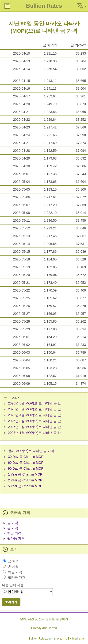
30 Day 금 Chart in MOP (26, 457)
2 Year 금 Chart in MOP (25, 480)
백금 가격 (14, 533)
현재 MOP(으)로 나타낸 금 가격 (31, 451)
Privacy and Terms (44, 628)
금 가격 (13, 523)
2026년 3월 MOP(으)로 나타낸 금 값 (34, 421)
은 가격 (13, 528)
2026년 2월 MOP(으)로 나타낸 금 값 (34, 427)
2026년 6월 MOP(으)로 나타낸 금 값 (34, 403)
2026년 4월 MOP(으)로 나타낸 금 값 (34, 415)
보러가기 (11, 602)
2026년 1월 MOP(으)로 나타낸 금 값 (34, 433)
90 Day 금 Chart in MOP (26, 468)
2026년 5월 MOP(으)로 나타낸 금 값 (34, 409)
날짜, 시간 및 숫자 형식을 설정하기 (44, 619)
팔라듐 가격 (16, 538)
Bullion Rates (44, 6)
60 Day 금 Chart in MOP (26, 463)
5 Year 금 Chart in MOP (25, 486)
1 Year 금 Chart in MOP (25, 474)
